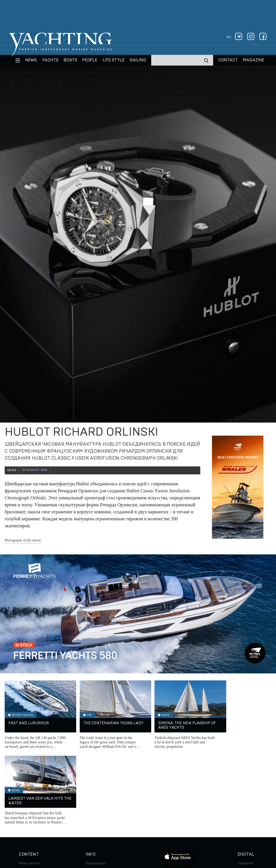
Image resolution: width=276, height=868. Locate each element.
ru (229, 37)
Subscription (96, 788)
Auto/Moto (27, 820)
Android (244, 814)
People (90, 60)
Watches (26, 827)
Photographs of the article (23, 540)
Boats (23, 801)
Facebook (246, 788)
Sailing (138, 60)
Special (25, 814)
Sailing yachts (30, 794)
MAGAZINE (254, 60)
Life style (114, 60)
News (31, 60)
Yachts (50, 60)
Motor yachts (29, 788)
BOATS (70, 60)
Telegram (245, 801)
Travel (24, 807)
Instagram (246, 794)
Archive (92, 794)
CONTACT (228, 60)
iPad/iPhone (247, 807)
